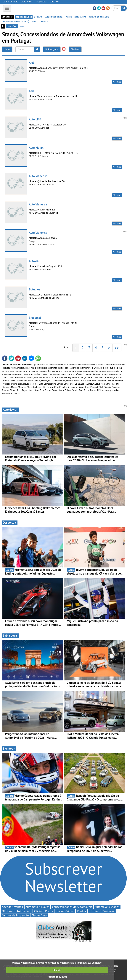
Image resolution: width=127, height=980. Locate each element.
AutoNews (10, 410)
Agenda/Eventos (12, 907)
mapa (22, 26)
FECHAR (57, 970)
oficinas (38, 17)
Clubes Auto (39, 915)
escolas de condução (99, 17)
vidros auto (80, 17)
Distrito (75, 49)
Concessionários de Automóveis (72, 907)
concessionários (24, 17)
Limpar (7, 49)
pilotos (45, 21)
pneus (69, 17)
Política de (57, 977)
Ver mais (117, 82)
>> (117, 348)
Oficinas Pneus (44, 911)
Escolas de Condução (102, 911)
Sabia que (10, 635)
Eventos (9, 748)
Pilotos (81, 911)
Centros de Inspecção (15, 915)
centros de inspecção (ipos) (15, 21)
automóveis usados (54, 17)
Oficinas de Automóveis (17, 911)
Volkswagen (52, 49)
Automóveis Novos (37, 907)
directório (12, 26)
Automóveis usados (107, 907)
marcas (35, 21)
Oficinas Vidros (65, 911)
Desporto (10, 523)
